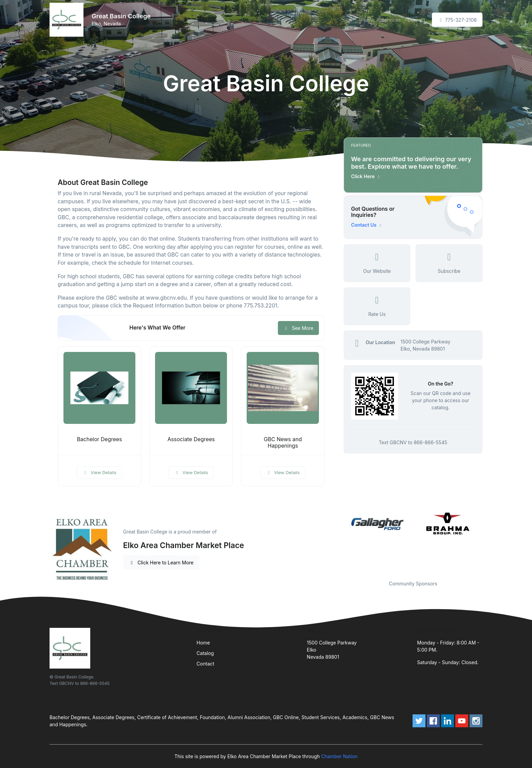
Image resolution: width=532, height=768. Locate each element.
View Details (99, 472)
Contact (416, 20)
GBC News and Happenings (283, 443)
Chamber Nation (339, 756)
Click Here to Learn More (161, 563)
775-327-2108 (457, 20)
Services (391, 20)
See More (298, 328)
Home (368, 20)
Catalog (205, 653)
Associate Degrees (191, 439)
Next (488, 541)
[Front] (68, 20)
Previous (339, 541)
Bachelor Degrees (100, 439)
